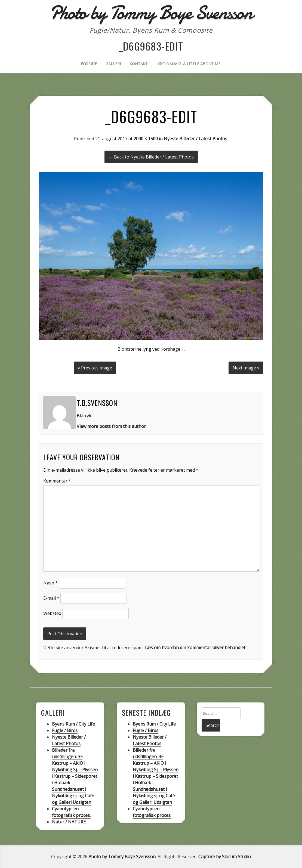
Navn (50, 582)
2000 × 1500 (146, 139)
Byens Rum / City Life (73, 723)
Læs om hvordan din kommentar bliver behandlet (195, 647)
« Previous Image (95, 367)
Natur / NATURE (69, 821)
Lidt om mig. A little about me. (189, 64)
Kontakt (139, 64)
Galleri (113, 64)
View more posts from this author (111, 426)
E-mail (51, 598)
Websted (52, 613)
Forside (89, 64)
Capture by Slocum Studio (225, 856)
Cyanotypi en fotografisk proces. (71, 811)
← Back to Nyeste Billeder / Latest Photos (151, 157)
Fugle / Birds (65, 730)
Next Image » (246, 367)
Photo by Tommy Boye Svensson (122, 856)
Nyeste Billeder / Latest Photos (195, 139)
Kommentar (57, 480)
